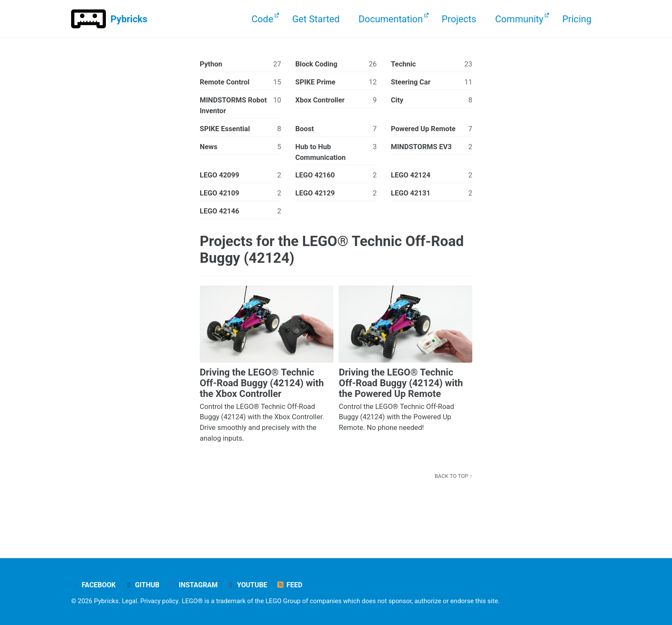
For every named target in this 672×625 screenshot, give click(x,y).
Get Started (316, 19)
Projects (459, 19)
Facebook (94, 585)
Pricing (577, 19)
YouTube (251, 585)
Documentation (390, 19)
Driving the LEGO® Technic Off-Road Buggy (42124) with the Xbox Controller (262, 385)
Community (519, 19)
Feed (295, 585)
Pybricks (129, 19)
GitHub (144, 585)
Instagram (196, 585)
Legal (130, 601)
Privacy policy (160, 601)
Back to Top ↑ (453, 478)
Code (262, 19)
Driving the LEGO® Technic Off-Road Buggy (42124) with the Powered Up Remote (401, 385)
